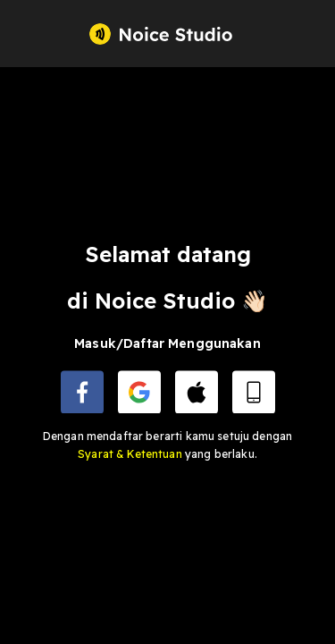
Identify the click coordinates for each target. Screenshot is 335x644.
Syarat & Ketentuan (131, 454)
